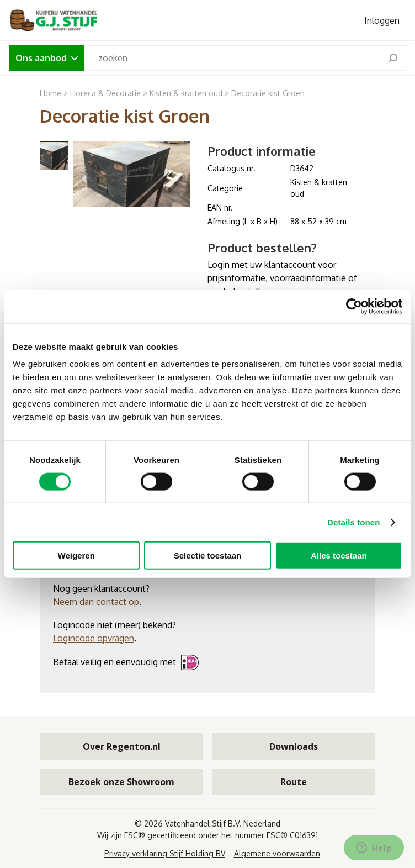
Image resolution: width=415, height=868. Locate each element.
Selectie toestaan (208, 556)
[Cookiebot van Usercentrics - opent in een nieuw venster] (354, 306)
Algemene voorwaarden (277, 853)
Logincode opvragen (94, 638)
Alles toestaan (339, 556)
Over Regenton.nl (122, 746)
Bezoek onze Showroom (121, 782)
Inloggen (382, 20)
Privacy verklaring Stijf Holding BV (165, 853)
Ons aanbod (47, 58)
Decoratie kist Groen (268, 93)
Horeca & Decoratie (105, 93)
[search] (393, 58)
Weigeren (76, 556)
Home (50, 93)
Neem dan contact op (96, 602)
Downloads (294, 746)
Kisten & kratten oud (186, 93)
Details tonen (353, 522)
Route (294, 782)
